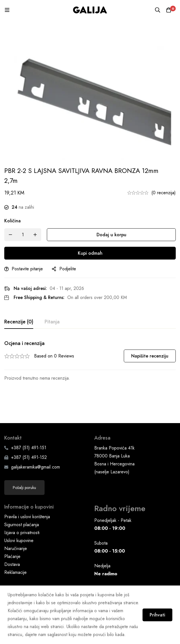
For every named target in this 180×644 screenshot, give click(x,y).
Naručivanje (16, 525)
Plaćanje (12, 533)
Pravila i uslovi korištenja (27, 493)
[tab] (19, 322)
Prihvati (157, 615)
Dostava (12, 540)
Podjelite (68, 269)
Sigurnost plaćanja (22, 501)
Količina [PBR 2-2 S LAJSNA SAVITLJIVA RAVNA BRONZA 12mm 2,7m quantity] (12, 221)
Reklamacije (15, 548)
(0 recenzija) (164, 193)
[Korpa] (169, 10)
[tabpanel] (90, 361)
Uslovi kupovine (19, 517)
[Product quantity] (23, 235)
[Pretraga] (157, 10)
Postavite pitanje (27, 269)
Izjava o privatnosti (22, 509)
